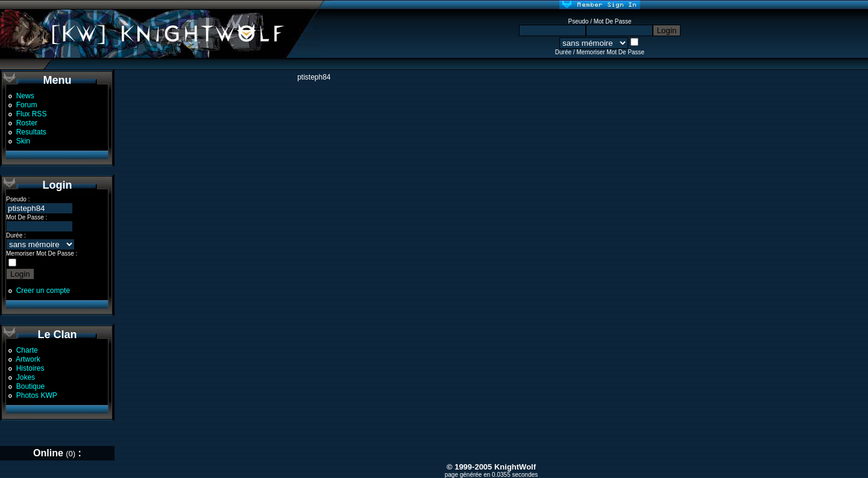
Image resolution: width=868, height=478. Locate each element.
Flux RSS (32, 114)
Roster (27, 123)
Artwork (28, 359)
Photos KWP (37, 395)
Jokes (26, 377)
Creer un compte (43, 291)
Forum (27, 105)
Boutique (30, 386)
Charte (27, 350)
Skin (23, 141)
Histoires (30, 368)
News (25, 96)
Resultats (31, 132)
